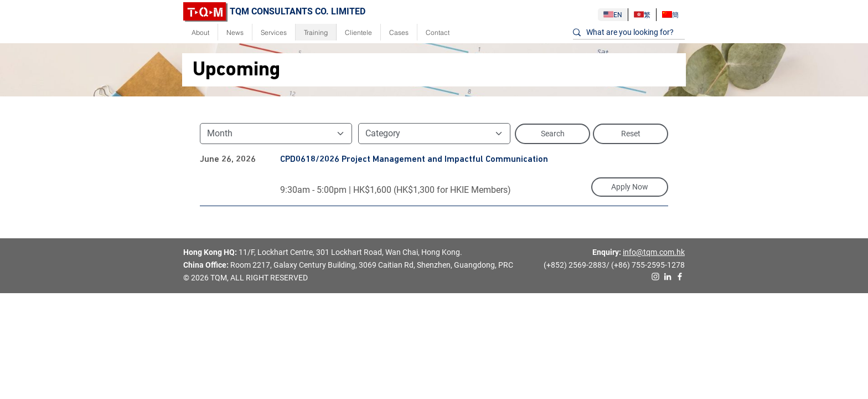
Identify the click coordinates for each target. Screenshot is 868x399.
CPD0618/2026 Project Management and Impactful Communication (414, 160)
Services (274, 32)
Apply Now (630, 187)
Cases (399, 32)
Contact (438, 32)
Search (553, 134)
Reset (631, 134)
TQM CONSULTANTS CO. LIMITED (274, 11)
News (235, 32)
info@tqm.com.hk (654, 252)
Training (316, 32)
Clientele (358, 32)
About (200, 32)
